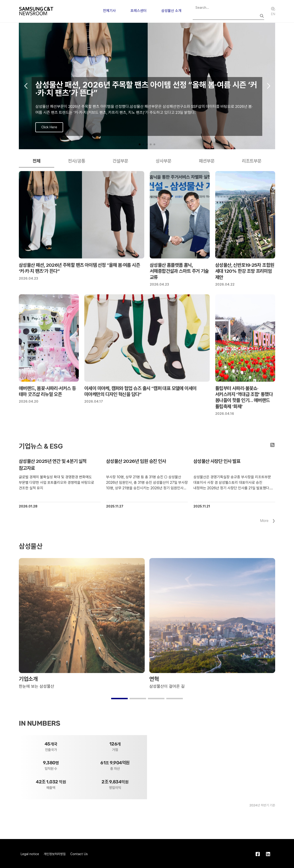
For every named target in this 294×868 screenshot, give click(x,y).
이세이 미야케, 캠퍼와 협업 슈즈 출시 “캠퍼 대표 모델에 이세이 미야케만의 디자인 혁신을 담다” (140, 391)
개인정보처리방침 (55, 854)
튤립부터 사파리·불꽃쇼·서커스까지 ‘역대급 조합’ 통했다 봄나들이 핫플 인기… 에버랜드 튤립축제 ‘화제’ (244, 397)
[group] (147, 86)
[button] (140, 144)
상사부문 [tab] (164, 161)
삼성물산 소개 (171, 11)
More (264, 521)
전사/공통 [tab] (77, 161)
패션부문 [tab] (207, 161)
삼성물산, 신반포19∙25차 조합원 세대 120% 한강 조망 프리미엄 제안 (245, 271)
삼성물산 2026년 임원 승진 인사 (136, 461)
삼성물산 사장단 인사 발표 (217, 461)
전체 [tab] (37, 161)
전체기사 (109, 11)
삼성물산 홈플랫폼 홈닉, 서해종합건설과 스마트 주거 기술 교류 (179, 271)
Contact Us (79, 854)
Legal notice (30, 854)
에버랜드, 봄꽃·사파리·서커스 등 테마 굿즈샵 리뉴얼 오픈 (47, 391)
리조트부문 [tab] (252, 161)
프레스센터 (139, 11)
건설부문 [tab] (120, 161)
